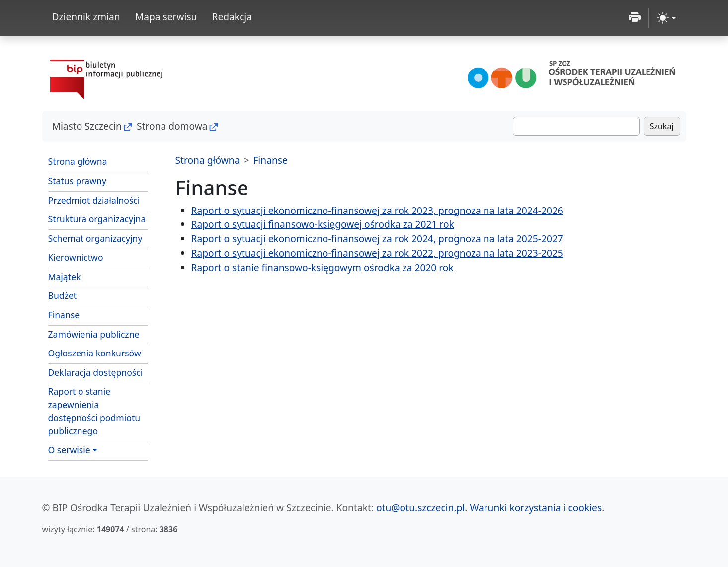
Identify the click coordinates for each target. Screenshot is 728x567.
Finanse (64, 315)
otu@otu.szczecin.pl (420, 508)
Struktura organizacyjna (97, 219)
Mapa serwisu (166, 17)
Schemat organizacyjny (95, 238)
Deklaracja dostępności (96, 372)
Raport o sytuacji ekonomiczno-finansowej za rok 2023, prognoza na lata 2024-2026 (377, 210)
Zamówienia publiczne (94, 334)
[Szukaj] (576, 126)
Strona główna (78, 161)
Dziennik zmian (86, 17)
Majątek (65, 277)
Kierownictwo (76, 257)
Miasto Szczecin (87, 126)
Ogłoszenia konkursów (95, 353)
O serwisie (69, 450)
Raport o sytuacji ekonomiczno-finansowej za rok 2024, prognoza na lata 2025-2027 (377, 239)
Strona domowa (172, 126)
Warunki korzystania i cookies (536, 508)
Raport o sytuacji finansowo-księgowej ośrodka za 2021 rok (323, 224)
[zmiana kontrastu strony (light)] (667, 18)
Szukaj (662, 126)
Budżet (63, 295)
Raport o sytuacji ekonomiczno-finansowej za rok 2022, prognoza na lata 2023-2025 (377, 253)
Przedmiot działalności (94, 200)
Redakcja (232, 17)
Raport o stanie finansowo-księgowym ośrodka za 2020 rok (323, 267)
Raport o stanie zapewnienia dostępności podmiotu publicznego (94, 411)
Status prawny (77, 181)
